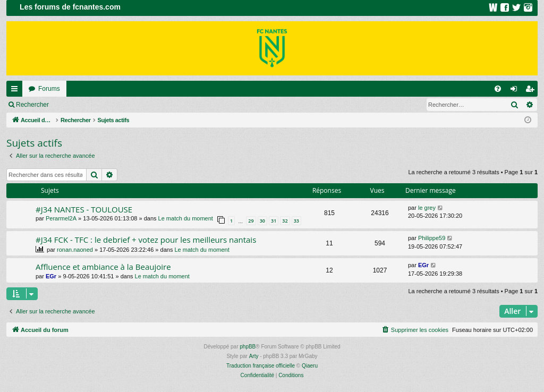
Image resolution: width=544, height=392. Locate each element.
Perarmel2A (61, 218)
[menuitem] (498, 89)
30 (262, 221)
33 (296, 221)
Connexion (79, 105)
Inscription (125, 105)
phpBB (248, 347)
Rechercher (32, 105)
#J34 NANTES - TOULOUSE (84, 209)
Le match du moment (186, 218)
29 (251, 221)
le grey (427, 208)
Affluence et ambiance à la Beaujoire (103, 267)
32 (285, 221)
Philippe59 (432, 238)
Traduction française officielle (261, 366)
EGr (51, 276)
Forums (49, 89)
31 (274, 221)
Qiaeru (310, 366)
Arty (254, 356)
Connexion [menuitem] (516, 91)
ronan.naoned (75, 250)
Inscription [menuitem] (532, 91)
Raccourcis (16, 91)
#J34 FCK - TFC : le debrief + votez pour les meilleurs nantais (146, 240)
